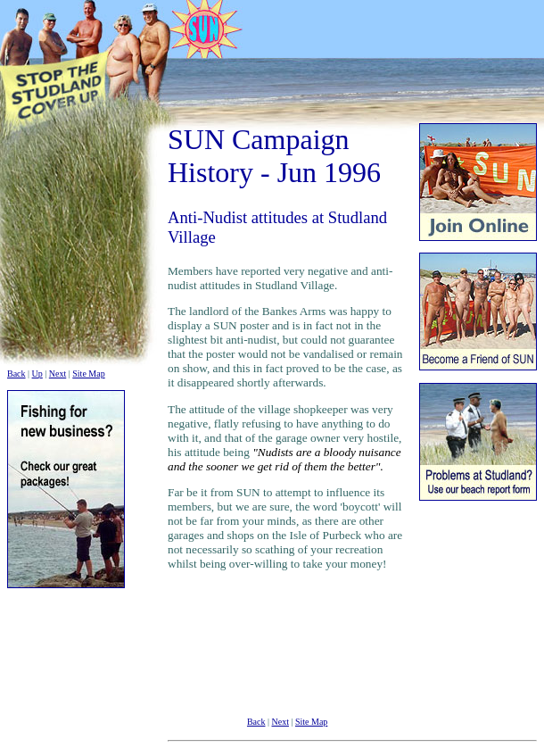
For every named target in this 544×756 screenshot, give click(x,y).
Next (58, 374)
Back (16, 374)
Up (37, 374)
